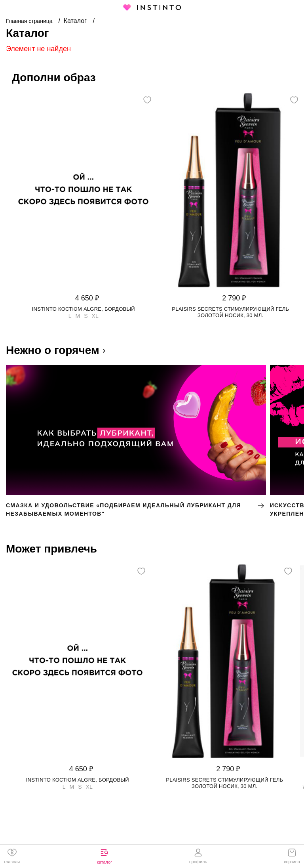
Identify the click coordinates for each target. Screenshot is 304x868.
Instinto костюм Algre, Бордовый (84, 309)
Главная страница (30, 21)
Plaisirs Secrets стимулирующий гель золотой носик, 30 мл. (230, 312)
